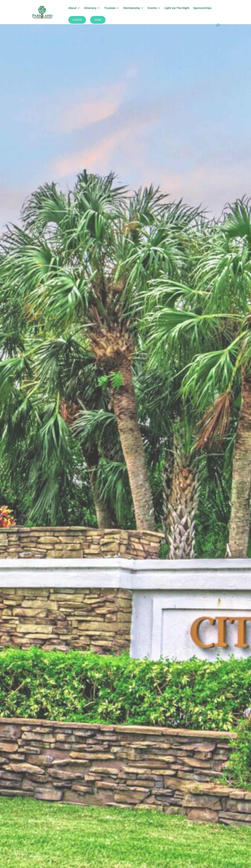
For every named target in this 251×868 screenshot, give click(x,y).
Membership (132, 8)
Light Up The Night (177, 8)
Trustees (110, 8)
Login (77, 20)
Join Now (29, 465)
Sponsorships (202, 8)
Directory (90, 8)
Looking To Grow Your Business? (79, 448)
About (72, 8)
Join (98, 20)
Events (152, 8)
